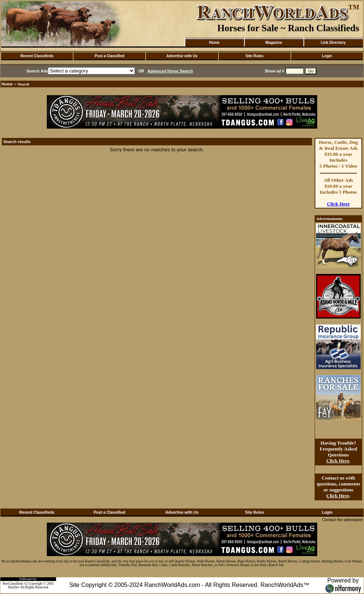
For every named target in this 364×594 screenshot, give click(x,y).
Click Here (338, 204)
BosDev (14, 587)
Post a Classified (110, 56)
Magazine (274, 43)
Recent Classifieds (37, 56)
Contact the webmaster (342, 520)
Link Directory (333, 43)
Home (214, 43)
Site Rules (254, 56)
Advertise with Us (182, 56)
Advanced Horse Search (170, 71)
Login (327, 56)
